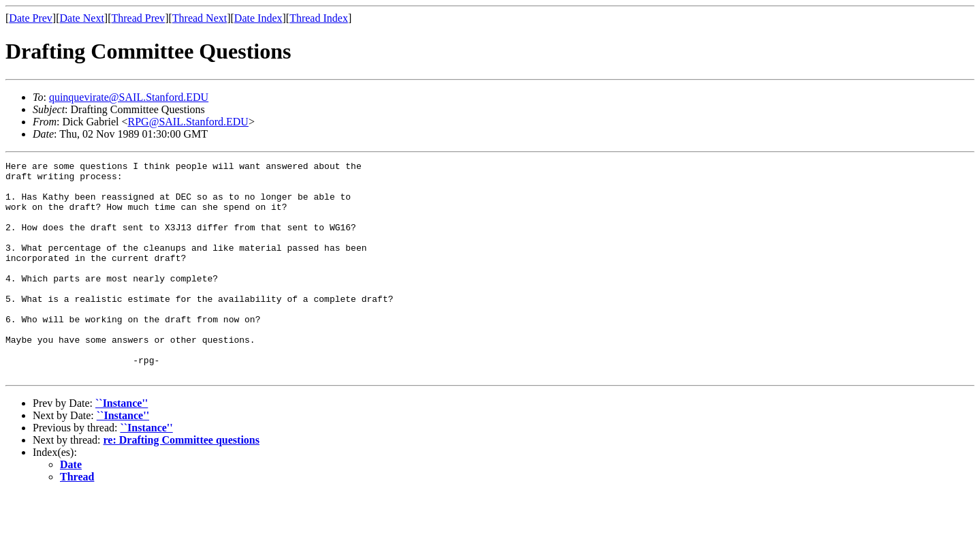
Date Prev (31, 18)
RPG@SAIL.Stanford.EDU (188, 122)
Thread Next (200, 18)
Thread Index (319, 18)
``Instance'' (122, 446)
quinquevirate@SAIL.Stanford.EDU (129, 97)
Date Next (82, 18)
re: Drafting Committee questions (181, 483)
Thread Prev (138, 18)
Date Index (258, 18)
